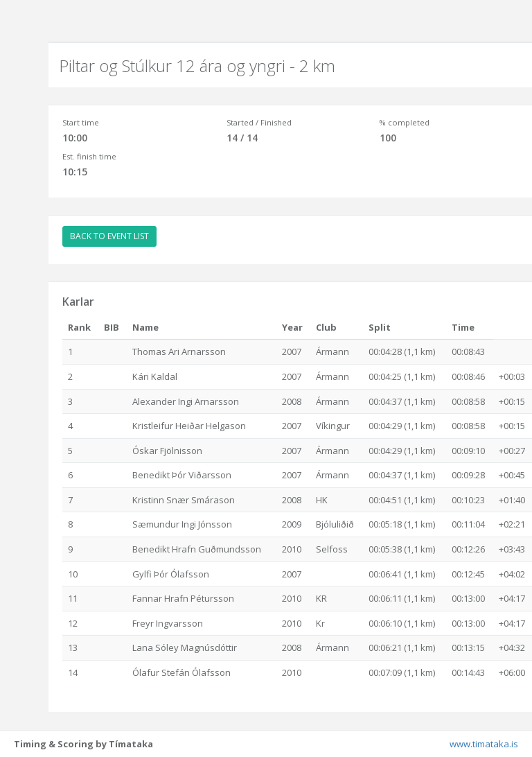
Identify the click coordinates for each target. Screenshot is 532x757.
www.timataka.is (484, 744)
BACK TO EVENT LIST (109, 236)
